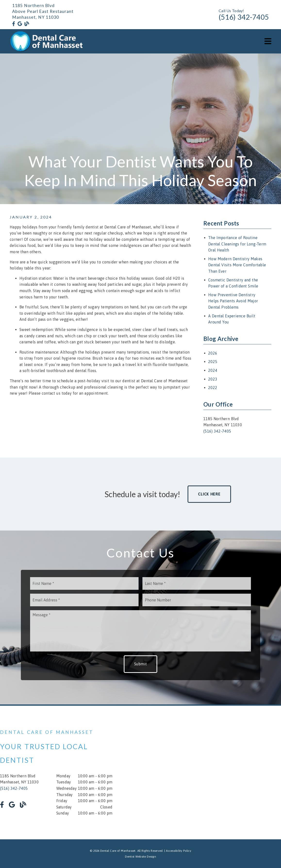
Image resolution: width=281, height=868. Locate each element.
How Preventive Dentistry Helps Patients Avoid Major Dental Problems (233, 301)
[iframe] (225, 773)
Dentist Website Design (140, 857)
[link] (14, 24)
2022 (213, 388)
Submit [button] (141, 664)
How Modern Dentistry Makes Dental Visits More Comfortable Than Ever (237, 265)
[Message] (140, 631)
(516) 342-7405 (244, 17)
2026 (213, 353)
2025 (213, 362)
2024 (213, 370)
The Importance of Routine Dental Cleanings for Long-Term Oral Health (237, 244)
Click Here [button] (209, 494)
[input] (84, 583)
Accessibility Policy (179, 851)
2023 (213, 379)
